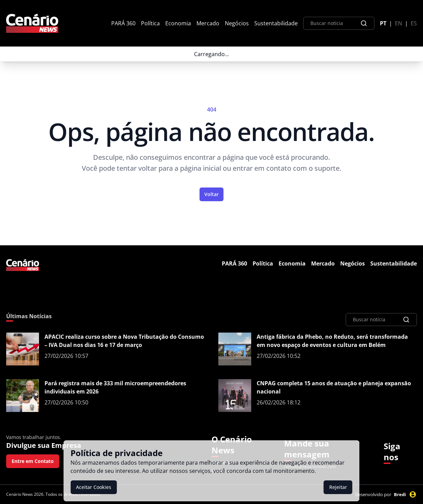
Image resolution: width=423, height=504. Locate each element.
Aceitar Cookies (94, 487)
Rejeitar (338, 487)
